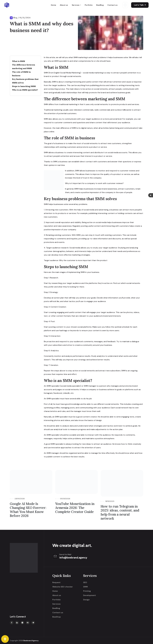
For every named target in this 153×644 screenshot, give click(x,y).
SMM (85, 587)
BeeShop (57, 617)
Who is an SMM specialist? (25, 90)
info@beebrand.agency (73, 558)
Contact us (112, 5)
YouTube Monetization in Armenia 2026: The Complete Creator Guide (75, 508)
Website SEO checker (63, 587)
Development (90, 595)
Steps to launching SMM (24, 86)
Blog (15, 18)
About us (64, 5)
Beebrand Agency (31, 641)
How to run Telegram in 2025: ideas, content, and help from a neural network (120, 512)
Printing (87, 591)
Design (86, 600)
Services (76, 5)
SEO (85, 582)
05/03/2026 (65, 499)
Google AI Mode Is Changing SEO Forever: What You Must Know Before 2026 (28, 510)
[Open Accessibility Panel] (5, 639)
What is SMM (19, 61)
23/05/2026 (20, 499)
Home (54, 5)
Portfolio (89, 5)
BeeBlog (100, 5)
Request (56, 582)
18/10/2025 (110, 501)
